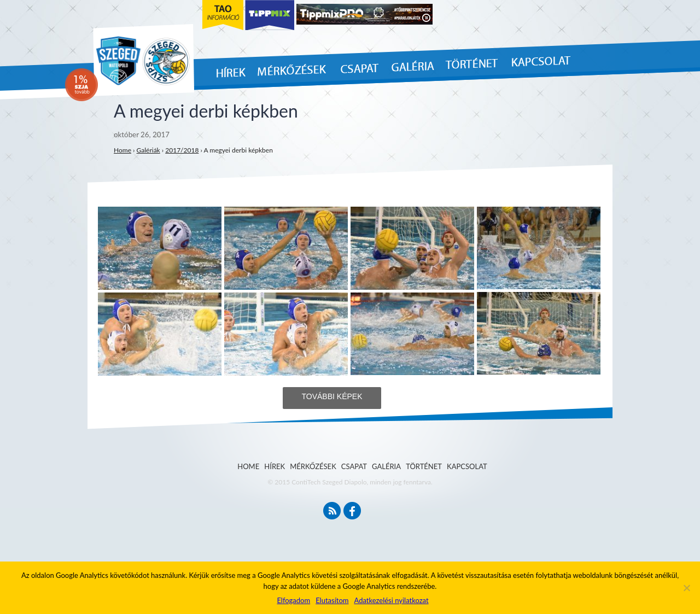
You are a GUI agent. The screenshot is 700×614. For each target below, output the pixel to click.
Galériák (148, 150)
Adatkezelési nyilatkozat (391, 600)
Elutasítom (332, 600)
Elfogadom (293, 600)
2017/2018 (182, 150)
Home (122, 150)
